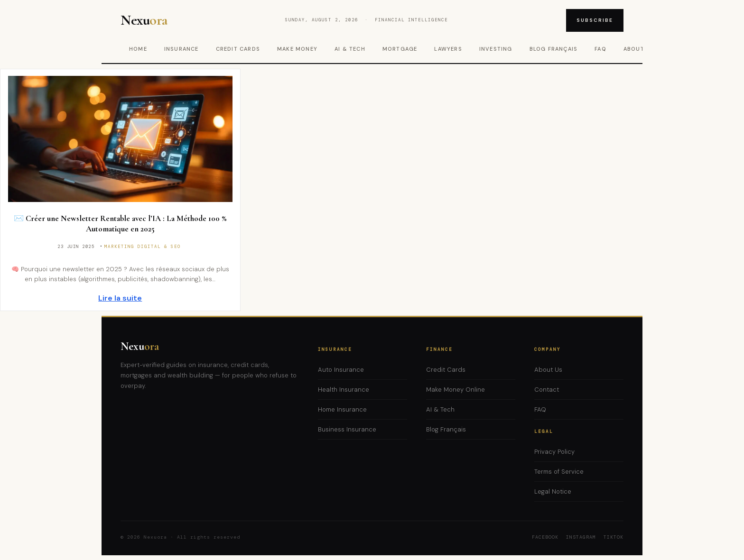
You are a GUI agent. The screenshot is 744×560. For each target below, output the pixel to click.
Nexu (140, 346)
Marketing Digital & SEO (143, 247)
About (634, 49)
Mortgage (400, 49)
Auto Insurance (341, 370)
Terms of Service (559, 472)
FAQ (600, 49)
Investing (496, 49)
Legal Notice (553, 491)
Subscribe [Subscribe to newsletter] (595, 20)
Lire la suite (120, 298)
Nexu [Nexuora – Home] (144, 20)
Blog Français (554, 49)
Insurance (181, 49)
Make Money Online (456, 390)
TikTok (614, 537)
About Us (548, 370)
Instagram (581, 537)
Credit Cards (238, 49)
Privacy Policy (554, 452)
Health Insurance (344, 390)
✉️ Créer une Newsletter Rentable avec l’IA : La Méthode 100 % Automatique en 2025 (120, 224)
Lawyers (448, 49)
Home (138, 49)
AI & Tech (350, 49)
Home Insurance (342, 409)
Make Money (297, 49)
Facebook (545, 537)
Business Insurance (347, 429)
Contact (547, 390)
